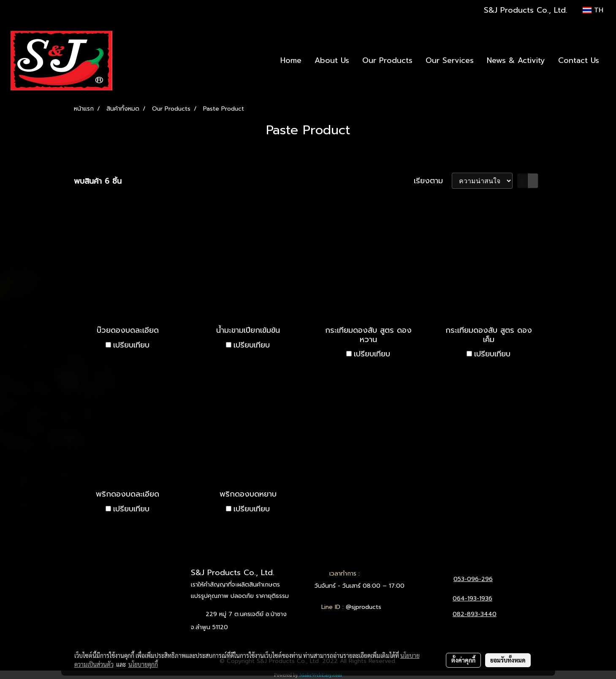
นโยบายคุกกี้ (143, 664)
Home (291, 60)
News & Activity (516, 60)
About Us (332, 60)
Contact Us (579, 60)
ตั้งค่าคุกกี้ (463, 660)
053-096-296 (473, 579)
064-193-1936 (472, 599)
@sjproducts (364, 607)
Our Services (450, 60)
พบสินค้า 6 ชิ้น (98, 181)
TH (593, 10)
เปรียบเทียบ (131, 345)
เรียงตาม (433, 181)
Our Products (387, 60)
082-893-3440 (475, 614)
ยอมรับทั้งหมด (508, 660)
